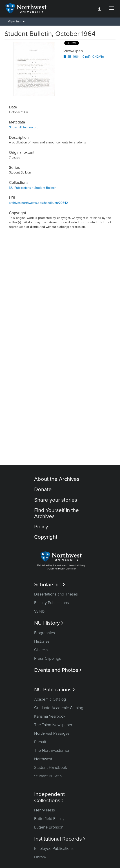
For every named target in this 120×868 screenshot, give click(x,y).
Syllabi (40, 611)
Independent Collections (49, 797)
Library (40, 857)
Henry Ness (44, 810)
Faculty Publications (51, 603)
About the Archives (57, 479)
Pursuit (40, 742)
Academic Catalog (50, 699)
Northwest (43, 759)
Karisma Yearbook (50, 716)
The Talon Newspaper (53, 725)
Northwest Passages (52, 733)
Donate (43, 489)
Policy (41, 527)
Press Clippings (48, 658)
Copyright (46, 537)
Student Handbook (51, 767)
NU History (49, 623)
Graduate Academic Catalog (59, 708)
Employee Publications (54, 848)
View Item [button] (16, 21)
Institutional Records (60, 839)
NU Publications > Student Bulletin (33, 188)
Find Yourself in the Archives (57, 513)
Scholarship (50, 585)
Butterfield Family (49, 819)
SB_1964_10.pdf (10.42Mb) (83, 57)
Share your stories (56, 500)
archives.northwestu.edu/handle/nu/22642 (38, 203)
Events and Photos (58, 670)
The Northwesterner (52, 750)
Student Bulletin (48, 776)
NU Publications (54, 690)
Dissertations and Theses (56, 594)
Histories (42, 641)
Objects (41, 650)
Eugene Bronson (49, 827)
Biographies (44, 633)
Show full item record (24, 127)
